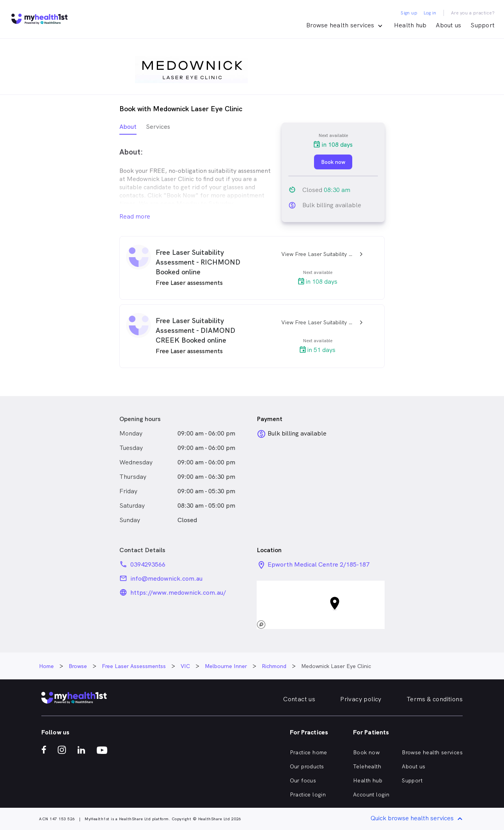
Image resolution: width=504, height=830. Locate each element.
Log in (430, 13)
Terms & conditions (435, 699)
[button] (321, 605)
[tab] (128, 129)
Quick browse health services (418, 819)
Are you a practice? (473, 13)
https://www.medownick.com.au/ (178, 593)
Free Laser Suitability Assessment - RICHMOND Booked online (198, 262)
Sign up (409, 13)
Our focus (303, 780)
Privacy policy (361, 699)
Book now (366, 752)
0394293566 (148, 564)
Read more (135, 216)
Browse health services (432, 752)
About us (448, 25)
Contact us (299, 699)
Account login (371, 794)
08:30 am (337, 190)
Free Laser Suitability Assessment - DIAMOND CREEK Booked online (195, 330)
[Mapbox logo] (274, 625)
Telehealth (367, 766)
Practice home (309, 752)
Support (483, 25)
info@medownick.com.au (166, 579)
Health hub (410, 25)
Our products (307, 766)
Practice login (308, 794)
